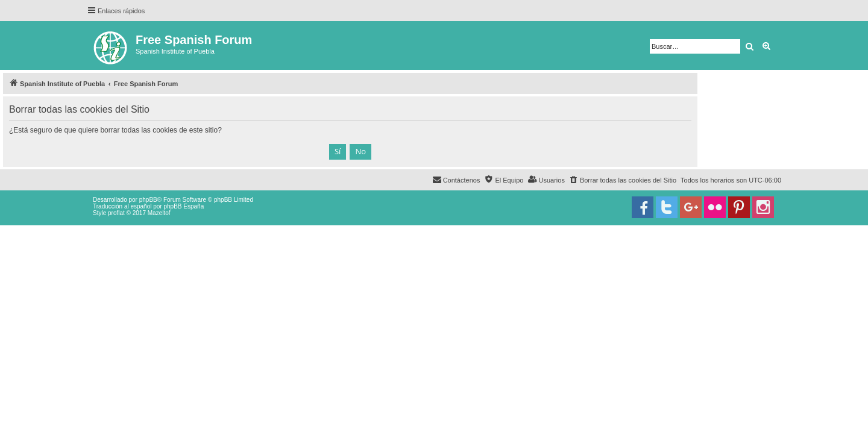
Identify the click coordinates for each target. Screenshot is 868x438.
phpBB (148, 200)
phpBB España (184, 206)
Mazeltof (159, 213)
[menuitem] (623, 180)
